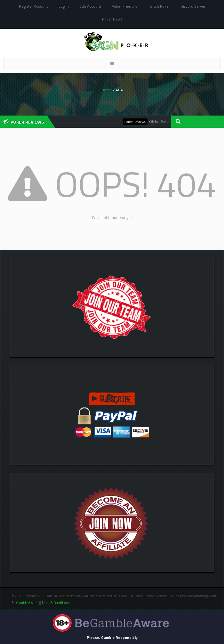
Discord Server (193, 6)
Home (107, 90)
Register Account (33, 6)
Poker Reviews (136, 122)
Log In (64, 6)
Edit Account (90, 6)
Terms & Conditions (56, 603)
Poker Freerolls (124, 6)
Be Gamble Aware (24, 603)
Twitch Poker (159, 6)
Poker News (112, 19)
